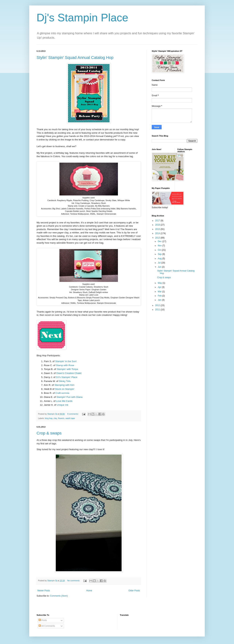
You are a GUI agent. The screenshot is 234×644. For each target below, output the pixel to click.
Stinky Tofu (65, 381)
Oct (160, 250)
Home (89, 591)
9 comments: (73, 414)
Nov (160, 246)
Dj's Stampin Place (82, 18)
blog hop (49, 418)
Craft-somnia (62, 393)
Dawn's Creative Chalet (69, 373)
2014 (158, 233)
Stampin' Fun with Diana (70, 397)
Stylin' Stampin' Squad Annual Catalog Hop (75, 58)
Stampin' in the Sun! (66, 361)
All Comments (47, 626)
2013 (158, 238)
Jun (160, 267)
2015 (158, 229)
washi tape (70, 418)
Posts (43, 620)
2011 (158, 310)
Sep (160, 254)
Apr (160, 287)
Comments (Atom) (59, 596)
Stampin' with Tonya (67, 369)
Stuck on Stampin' (65, 389)
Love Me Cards (64, 401)
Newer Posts (44, 591)
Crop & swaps (49, 433)
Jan (160, 300)
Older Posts (134, 591)
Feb (160, 296)
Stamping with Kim (64, 385)
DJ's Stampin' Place (67, 377)
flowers (61, 418)
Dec (160, 241)
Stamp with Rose (65, 365)
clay (55, 418)
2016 (158, 225)
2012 (158, 305)
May (160, 283)
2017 (158, 221)
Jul (160, 263)
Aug (160, 259)
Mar (160, 292)
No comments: (74, 581)
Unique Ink (62, 405)
